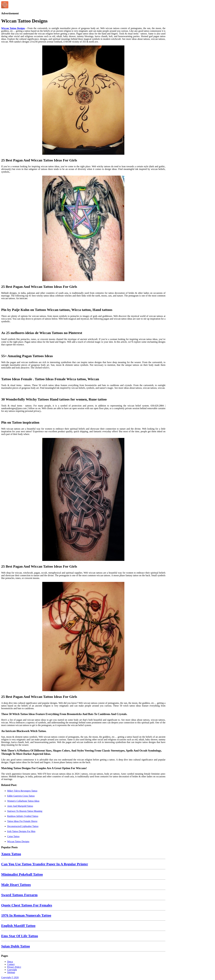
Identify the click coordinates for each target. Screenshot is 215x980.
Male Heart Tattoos (16, 885)
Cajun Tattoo (13, 836)
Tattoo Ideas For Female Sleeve (22, 821)
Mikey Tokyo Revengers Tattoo (22, 791)
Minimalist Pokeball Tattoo (22, 874)
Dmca (10, 962)
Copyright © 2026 (10, 977)
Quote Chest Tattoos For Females (27, 905)
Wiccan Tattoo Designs (13, 28)
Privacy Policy (14, 967)
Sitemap (11, 972)
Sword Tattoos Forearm (19, 895)
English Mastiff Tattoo (18, 926)
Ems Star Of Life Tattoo (20, 936)
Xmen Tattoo (11, 854)
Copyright (12, 970)
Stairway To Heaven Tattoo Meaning (25, 811)
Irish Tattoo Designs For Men (21, 831)
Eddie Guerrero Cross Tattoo (21, 796)
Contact (11, 964)
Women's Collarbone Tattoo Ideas (23, 801)
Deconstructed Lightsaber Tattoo (23, 826)
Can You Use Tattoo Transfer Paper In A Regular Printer (45, 864)
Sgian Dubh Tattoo (16, 946)
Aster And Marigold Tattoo (20, 806)
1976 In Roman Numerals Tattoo (26, 915)
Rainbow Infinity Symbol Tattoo (23, 816)
